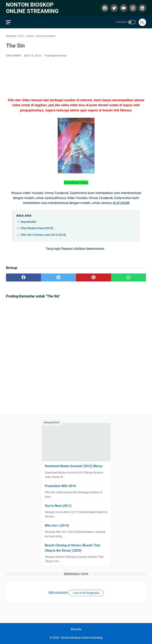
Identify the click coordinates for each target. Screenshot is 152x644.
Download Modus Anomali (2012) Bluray (74, 466)
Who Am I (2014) (57, 526)
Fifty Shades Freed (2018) (37, 228)
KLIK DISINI (121, 203)
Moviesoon (58, 592)
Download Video (76, 182)
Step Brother (29, 222)
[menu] (8, 22)
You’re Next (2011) (58, 506)
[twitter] (114, 8)
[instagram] (132, 8)
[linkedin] (142, 8)
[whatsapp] (129, 277)
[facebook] (104, 8)
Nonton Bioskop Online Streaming (32, 8)
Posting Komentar (56, 55)
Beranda (76, 629)
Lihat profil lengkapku (86, 593)
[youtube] (123, 8)
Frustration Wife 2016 (60, 486)
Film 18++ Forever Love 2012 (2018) (43, 235)
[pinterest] (94, 277)
